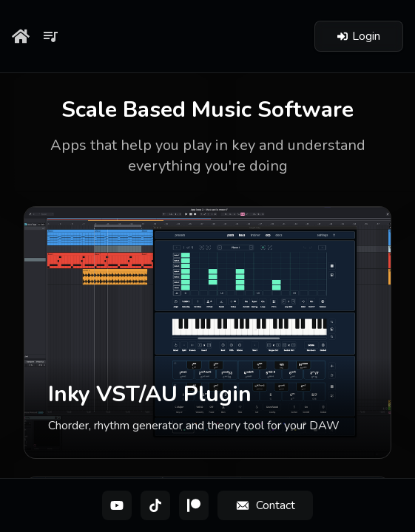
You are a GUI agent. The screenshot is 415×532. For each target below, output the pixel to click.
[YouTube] (117, 505)
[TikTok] (155, 505)
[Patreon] (194, 505)
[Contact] (265, 505)
